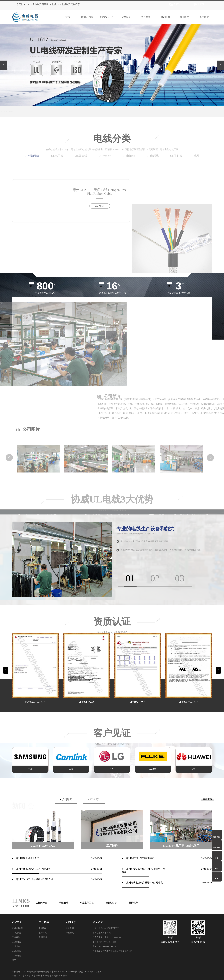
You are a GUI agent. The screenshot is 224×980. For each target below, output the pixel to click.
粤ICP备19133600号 (66, 972)
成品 (14, 960)
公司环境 (43, 937)
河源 (56, 976)
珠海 (47, 976)
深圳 (29, 976)
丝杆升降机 (41, 903)
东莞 (25, 976)
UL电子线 (16, 933)
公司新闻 (70, 928)
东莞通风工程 (87, 903)
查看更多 (207, 799)
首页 (66, 17)
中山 (43, 976)
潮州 (38, 976)
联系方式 (43, 933)
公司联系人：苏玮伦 (102, 933)
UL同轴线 (16, 956)
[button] (108, 101)
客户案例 (163, 17)
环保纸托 (63, 903)
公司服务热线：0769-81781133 (106, 928)
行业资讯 (70, 933)
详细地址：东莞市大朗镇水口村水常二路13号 (113, 951)
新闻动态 (183, 17)
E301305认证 (105, 17)
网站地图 (98, 972)
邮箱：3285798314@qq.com (104, 942)
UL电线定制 (85, 17)
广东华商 (89, 972)
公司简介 (43, 928)
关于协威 (202, 17)
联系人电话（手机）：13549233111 (108, 937)
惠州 (52, 976)
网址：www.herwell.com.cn (104, 946)
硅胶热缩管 (111, 903)
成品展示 (124, 17)
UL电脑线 (16, 946)
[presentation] (4, 65)
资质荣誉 (144, 17)
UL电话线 (16, 951)
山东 (34, 976)
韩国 (61, 976)
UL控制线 (16, 942)
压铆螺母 (133, 903)
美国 (65, 976)
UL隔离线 (16, 937)
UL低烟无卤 (17, 928)
